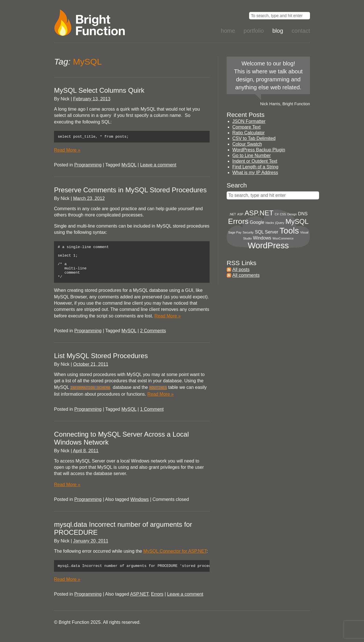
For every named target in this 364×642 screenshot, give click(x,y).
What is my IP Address (255, 173)
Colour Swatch (247, 144)
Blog (278, 31)
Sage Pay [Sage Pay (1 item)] (235, 232)
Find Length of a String (255, 167)
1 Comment (152, 416)
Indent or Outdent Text (255, 161)
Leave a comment (158, 166)
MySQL (129, 166)
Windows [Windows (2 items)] (262, 238)
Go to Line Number (252, 155)
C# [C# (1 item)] (277, 214)
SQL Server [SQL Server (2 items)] (266, 232)
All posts (241, 270)
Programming (88, 166)
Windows (139, 506)
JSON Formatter (249, 121)
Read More (67, 151)
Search (237, 185)
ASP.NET (139, 602)
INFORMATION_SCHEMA (90, 395)
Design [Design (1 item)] (292, 214)
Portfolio (254, 31)
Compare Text (246, 127)
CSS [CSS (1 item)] (283, 214)
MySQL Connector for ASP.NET (175, 558)
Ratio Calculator (249, 133)
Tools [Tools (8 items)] (289, 231)
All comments (246, 275)
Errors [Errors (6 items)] (238, 221)
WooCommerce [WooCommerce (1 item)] (283, 238)
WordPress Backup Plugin (259, 150)
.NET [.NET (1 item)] (233, 214)
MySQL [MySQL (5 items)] (297, 221)
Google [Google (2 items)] (257, 222)
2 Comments (153, 338)
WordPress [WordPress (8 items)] (268, 245)
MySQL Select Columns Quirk (99, 90)
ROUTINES (158, 395)
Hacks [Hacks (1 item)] (270, 223)
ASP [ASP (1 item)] (240, 214)
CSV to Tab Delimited (254, 138)
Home (228, 31)
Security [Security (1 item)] (248, 232)
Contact (301, 31)
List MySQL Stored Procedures (101, 363)
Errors (157, 602)
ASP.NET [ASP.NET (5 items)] (259, 213)
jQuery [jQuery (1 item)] (280, 223)
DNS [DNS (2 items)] (303, 214)
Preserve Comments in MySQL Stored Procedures (130, 191)
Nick (65, 99)
